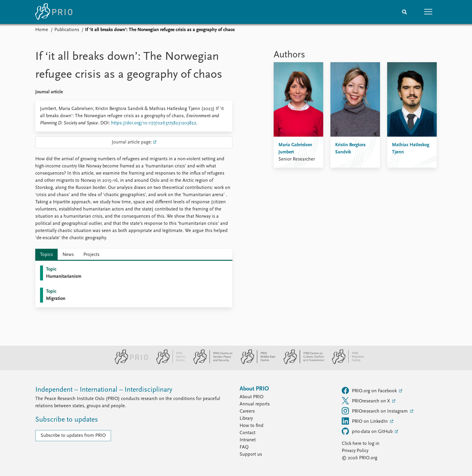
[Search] (404, 12)
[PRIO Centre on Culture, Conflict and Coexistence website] (301, 363)
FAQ (244, 447)
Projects (91, 255)
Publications (67, 30)
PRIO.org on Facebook (370, 390)
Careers (247, 411)
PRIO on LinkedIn (365, 421)
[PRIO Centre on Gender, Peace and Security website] (210, 363)
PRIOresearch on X (366, 401)
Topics (46, 255)
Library (246, 419)
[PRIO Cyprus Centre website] (168, 363)
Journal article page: (132, 142)
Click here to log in (361, 444)
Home (42, 30)
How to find (252, 426)
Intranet (248, 440)
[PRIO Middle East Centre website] (256, 363)
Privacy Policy (355, 451)
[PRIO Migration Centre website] (345, 363)
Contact (248, 433)
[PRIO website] (129, 363)
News (68, 255)
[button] (428, 12)
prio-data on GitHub (368, 431)
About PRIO (252, 397)
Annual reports (255, 404)
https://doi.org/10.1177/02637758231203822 (154, 123)
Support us (251, 454)
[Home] (54, 12)
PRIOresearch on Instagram (375, 411)
